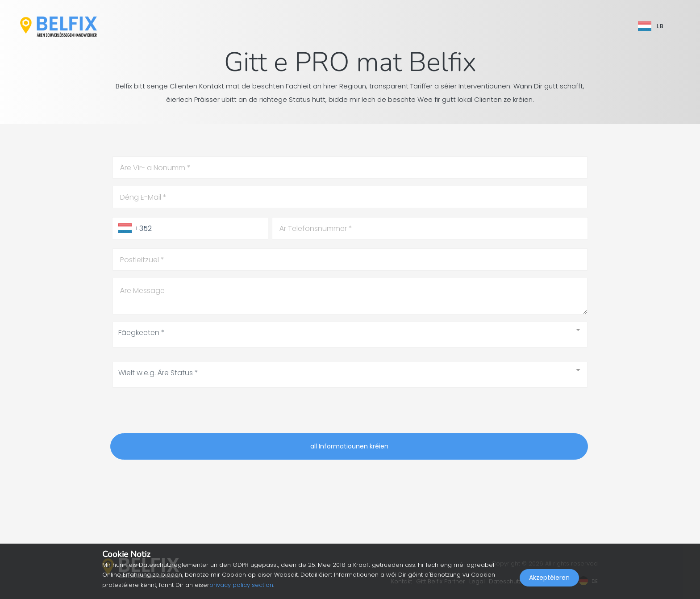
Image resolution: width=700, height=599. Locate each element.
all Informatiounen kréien (349, 446)
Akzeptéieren (549, 579)
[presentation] (178, 412)
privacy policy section (241, 585)
